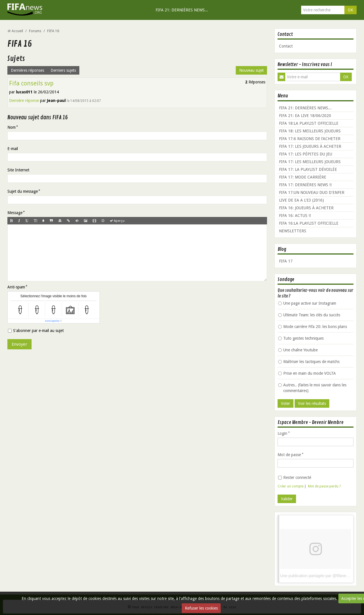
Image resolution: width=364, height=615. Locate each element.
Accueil (17, 31)
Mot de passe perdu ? (324, 486)
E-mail (13, 149)
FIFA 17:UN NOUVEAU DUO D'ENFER (312, 192)
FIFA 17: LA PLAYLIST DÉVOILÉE (308, 169)
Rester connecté (295, 477)
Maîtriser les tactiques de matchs (309, 362)
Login (282, 433)
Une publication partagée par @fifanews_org (319, 576)
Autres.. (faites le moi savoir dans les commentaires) (312, 388)
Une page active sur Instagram (307, 303)
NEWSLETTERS (293, 231)
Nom (12, 127)
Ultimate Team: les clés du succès (309, 315)
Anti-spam (16, 290)
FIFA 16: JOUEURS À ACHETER (306, 208)
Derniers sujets (63, 70)
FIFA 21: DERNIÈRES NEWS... (182, 10)
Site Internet (18, 170)
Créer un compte (290, 486)
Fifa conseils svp (31, 83)
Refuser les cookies (201, 608)
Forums (35, 31)
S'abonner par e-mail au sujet (36, 333)
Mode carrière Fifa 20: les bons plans (313, 327)
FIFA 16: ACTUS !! (295, 216)
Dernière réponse (24, 101)
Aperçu (119, 221)
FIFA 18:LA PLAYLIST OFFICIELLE (309, 123)
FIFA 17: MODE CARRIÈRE (303, 177)
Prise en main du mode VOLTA (307, 373)
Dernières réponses (27, 70)
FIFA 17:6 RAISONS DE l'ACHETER (310, 139)
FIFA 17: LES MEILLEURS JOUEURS (310, 162)
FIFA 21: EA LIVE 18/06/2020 (305, 116)
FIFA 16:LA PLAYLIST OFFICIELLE (309, 223)
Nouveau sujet (251, 70)
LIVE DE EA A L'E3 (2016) (301, 200)
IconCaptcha (52, 324)
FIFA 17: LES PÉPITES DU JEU (306, 154)
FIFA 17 (286, 261)
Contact (286, 46)
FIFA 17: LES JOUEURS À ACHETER (310, 146)
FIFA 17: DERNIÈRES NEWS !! (305, 185)
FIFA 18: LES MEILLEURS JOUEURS (310, 131)
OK (350, 10)
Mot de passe (289, 455)
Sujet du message (23, 191)
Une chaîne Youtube (298, 350)
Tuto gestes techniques (301, 338)
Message (15, 213)
